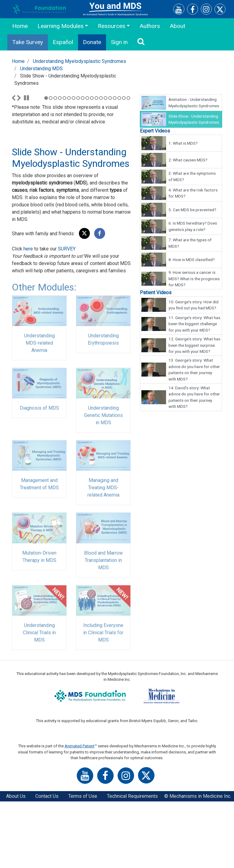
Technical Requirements (132, 863)
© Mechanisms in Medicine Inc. (198, 863)
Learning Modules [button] (60, 26)
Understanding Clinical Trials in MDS (39, 703)
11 (92, 165)
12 (96, 165)
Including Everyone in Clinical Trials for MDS (103, 703)
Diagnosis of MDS (39, 478)
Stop (27, 164)
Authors (150, 26)
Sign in (119, 42)
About (177, 26)
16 (115, 165)
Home (20, 26)
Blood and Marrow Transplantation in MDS (103, 630)
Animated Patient (80, 813)
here (28, 315)
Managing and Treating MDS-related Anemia (103, 558)
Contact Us (47, 863)
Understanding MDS (41, 69)
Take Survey (28, 42)
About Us (16, 863)
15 (110, 165)
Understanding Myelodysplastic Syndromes (80, 61)
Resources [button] (112, 26)
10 (87, 165)
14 (106, 165)
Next (19, 164)
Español (63, 42)
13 (101, 165)
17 (119, 165)
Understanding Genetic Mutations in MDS (103, 485)
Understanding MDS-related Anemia (39, 413)
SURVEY (67, 315)
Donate (92, 42)
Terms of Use (83, 863)
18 (124, 165)
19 (128, 165)
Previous (14, 164)
